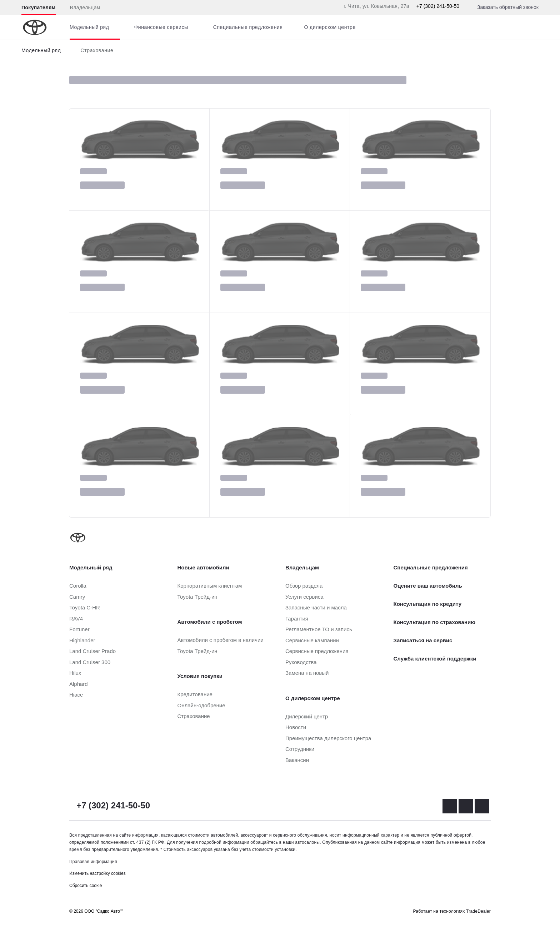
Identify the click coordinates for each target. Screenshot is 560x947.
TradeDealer (478, 911)
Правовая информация (93, 862)
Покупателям (39, 8)
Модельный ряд (41, 50)
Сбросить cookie (86, 886)
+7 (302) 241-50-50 (438, 6)
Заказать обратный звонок (508, 7)
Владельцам (85, 8)
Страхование (97, 50)
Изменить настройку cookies (97, 873)
